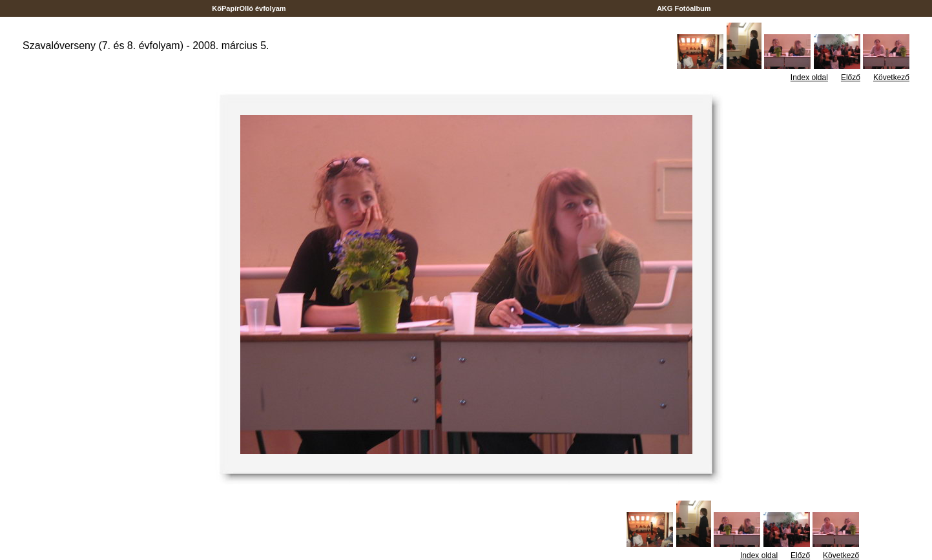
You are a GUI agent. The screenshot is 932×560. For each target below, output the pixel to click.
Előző (851, 78)
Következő (891, 78)
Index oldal (809, 78)
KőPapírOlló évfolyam (249, 8)
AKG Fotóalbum (684, 8)
